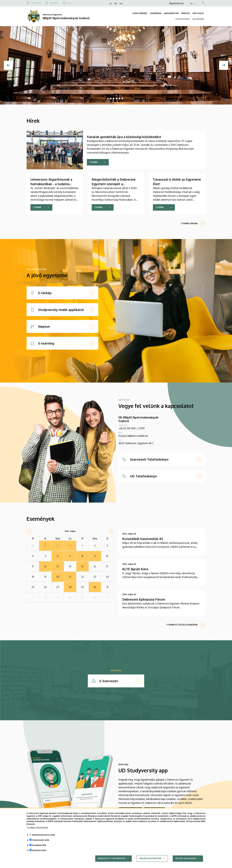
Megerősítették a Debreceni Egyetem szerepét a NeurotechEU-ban (114, 184)
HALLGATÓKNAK (198, 19)
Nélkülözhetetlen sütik (43, 835)
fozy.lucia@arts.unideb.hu (133, 436)
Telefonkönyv (54, 3)
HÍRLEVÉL (186, 13)
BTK (116, 4)
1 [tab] (108, 99)
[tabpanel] (116, 65)
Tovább (93, 162)
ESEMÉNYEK (156, 13)
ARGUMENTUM (171, 13)
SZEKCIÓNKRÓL (140, 13)
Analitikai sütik (39, 845)
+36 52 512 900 (36, 3)
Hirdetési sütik (39, 850)
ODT (121, 4)
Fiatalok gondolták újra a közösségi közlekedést (124, 137)
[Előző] (8, 65)
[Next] (224, 65)
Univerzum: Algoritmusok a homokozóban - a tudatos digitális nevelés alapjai (51, 184)
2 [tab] (111, 99)
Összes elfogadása (186, 858)
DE (111, 4)
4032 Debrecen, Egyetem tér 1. (136, 443)
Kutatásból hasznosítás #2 (143, 539)
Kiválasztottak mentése (112, 858)
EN (195, 4)
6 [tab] (122, 99)
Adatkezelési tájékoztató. (173, 821)
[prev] (29, 531)
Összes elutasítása (150, 858)
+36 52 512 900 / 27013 (131, 428)
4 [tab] (116, 99)
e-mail (69, 3)
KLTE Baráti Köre (135, 569)
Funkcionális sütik (41, 840)
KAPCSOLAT (198, 13)
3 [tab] (114, 99)
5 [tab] (119, 99)
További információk (37, 828)
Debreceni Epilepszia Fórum (144, 599)
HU (191, 4)
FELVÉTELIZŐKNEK (183, 19)
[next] (111, 531)
